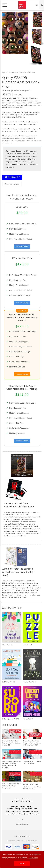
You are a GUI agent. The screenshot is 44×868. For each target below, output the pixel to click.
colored (9, 143)
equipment (6, 141)
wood (28, 138)
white (35, 131)
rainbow (34, 141)
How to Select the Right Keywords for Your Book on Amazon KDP (12, 743)
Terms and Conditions (19, 806)
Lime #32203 (27, 645)
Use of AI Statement (32, 814)
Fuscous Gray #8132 (29, 682)
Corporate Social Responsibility (26, 811)
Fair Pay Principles (11, 814)
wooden (22, 141)
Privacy (30, 806)
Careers (21, 814)
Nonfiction (8, 72)
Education (32, 72)
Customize (12, 177)
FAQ (8, 811)
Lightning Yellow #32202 (11, 719)
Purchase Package (22, 246)
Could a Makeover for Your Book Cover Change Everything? (11, 786)
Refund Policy (32, 809)
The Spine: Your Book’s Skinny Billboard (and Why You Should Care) (31, 786)
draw (4, 143)
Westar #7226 (7, 645)
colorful (15, 138)
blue (22, 131)
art (14, 131)
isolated (5, 138)
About (13, 811)
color (10, 138)
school (28, 141)
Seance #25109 (28, 719)
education (22, 138)
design (17, 131)
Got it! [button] (22, 864)
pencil (39, 141)
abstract (27, 131)
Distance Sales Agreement (17, 809)
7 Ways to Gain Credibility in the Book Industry (32, 762)
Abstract (16, 72)
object (33, 138)
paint (12, 141)
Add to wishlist (12, 184)
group (17, 141)
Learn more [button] (33, 858)
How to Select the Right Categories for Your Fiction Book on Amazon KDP (32, 743)
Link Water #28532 (9, 682)
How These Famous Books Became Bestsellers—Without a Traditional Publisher (11, 764)
